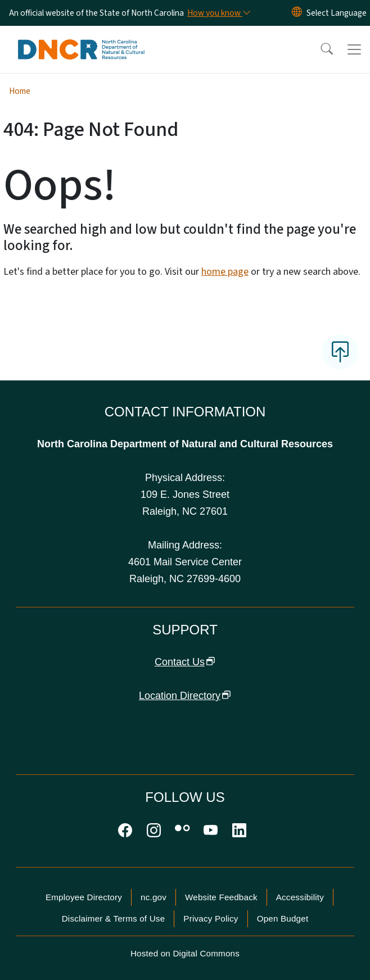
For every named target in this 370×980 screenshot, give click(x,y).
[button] (319, 49)
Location (185, 696)
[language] (337, 13)
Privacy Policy (211, 918)
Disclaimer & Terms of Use (114, 918)
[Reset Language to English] (297, 13)
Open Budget (283, 918)
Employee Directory (84, 897)
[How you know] (218, 13)
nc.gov (154, 897)
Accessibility (300, 897)
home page (225, 272)
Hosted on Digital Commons (185, 953)
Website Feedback (221, 897)
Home (20, 91)
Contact (185, 662)
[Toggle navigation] (354, 49)
